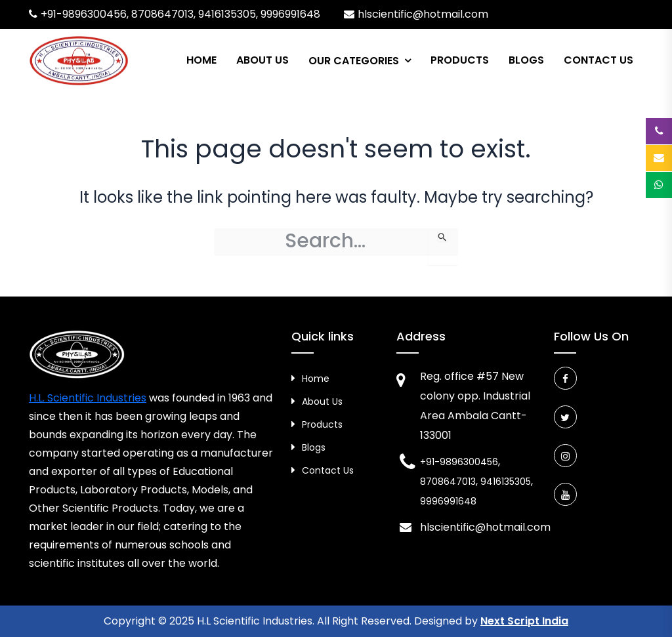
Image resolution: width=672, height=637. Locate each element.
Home (201, 60)
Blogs (526, 60)
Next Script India (524, 621)
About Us (262, 60)
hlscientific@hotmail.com (423, 14)
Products (460, 60)
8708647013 (162, 14)
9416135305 (227, 14)
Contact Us (598, 60)
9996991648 (290, 14)
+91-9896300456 (84, 14)
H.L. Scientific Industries (88, 398)
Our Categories (354, 61)
